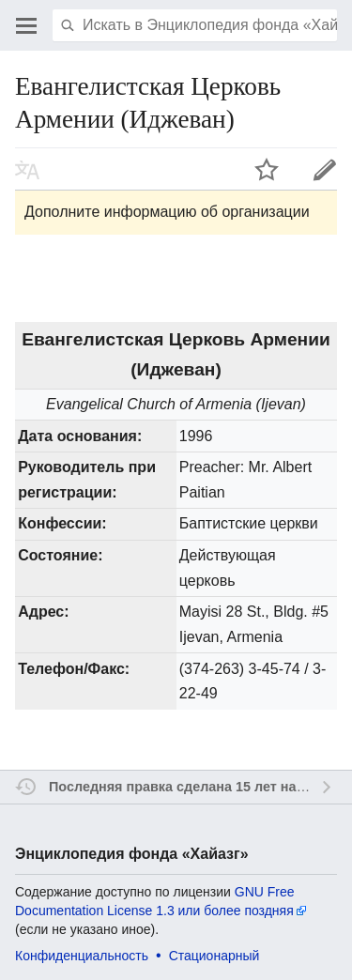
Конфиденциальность (82, 956)
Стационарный (214, 956)
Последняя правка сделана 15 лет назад (184, 787)
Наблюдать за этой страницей (267, 169)
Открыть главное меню (26, 25)
